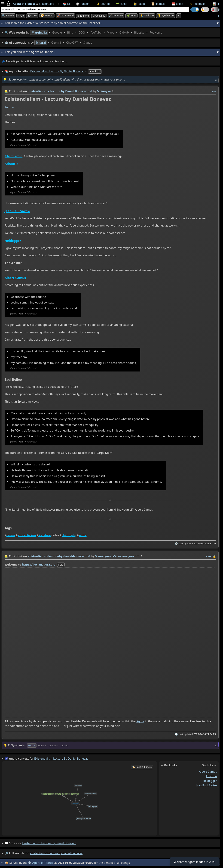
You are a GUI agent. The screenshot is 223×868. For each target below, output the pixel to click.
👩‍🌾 (6, 91)
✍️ (214, 556)
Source (9, 107)
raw (213, 91)
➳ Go (21, 16)
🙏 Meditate (147, 16)
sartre (83, 535)
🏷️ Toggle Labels (142, 767)
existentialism (27, 535)
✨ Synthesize (166, 16)
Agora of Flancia (43, 863)
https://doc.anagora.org (39, 564)
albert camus (208, 772)
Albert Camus (13, 156)
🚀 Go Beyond (65, 16)
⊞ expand (83, 16)
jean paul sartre (206, 785)
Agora (140, 721)
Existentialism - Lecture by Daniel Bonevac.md (60, 91)
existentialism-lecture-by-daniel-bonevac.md (59, 556)
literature (45, 535)
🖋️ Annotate (116, 16)
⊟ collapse (99, 16)
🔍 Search (8, 16)
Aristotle (11, 164)
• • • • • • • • (84, 33)
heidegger (210, 781)
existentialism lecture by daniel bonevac (49, 843)
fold (61, 565)
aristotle (211, 776)
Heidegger (13, 241)
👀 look (32, 16)
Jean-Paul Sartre (17, 211)
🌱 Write (131, 16)
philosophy (69, 535)
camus (11, 535)
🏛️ (30, 863)
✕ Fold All (95, 72)
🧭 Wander (47, 16)
